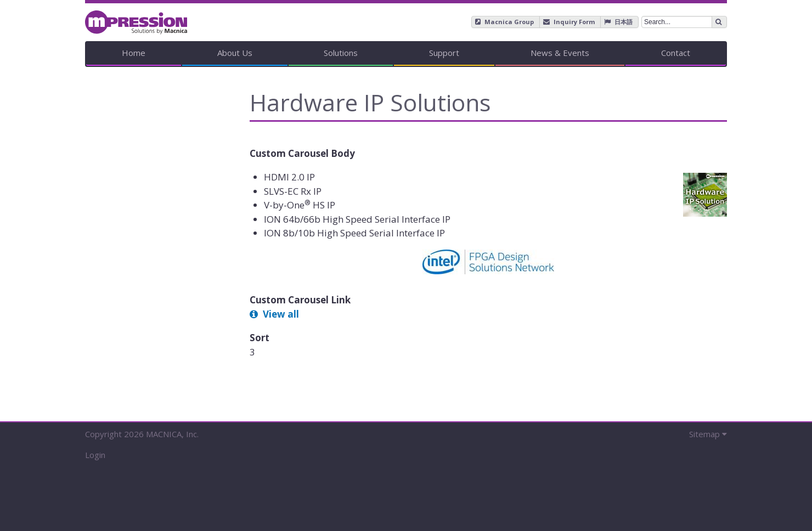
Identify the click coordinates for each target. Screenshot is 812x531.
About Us (235, 53)
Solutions (341, 53)
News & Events (560, 53)
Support (444, 53)
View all (281, 314)
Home (134, 53)
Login (95, 455)
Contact (676, 53)
